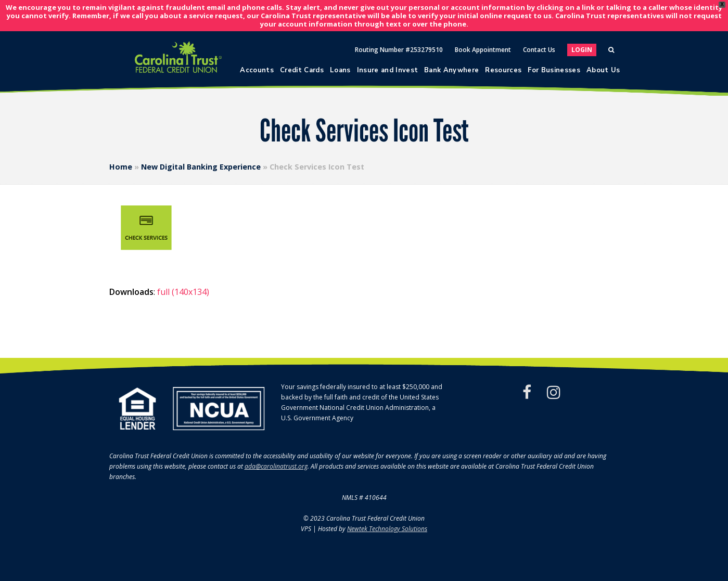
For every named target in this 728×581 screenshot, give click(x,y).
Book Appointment (483, 50)
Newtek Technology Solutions (387, 529)
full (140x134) (183, 292)
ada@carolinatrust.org (276, 466)
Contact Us (539, 50)
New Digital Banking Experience (201, 167)
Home (121, 167)
